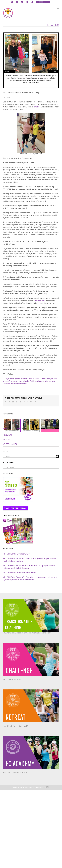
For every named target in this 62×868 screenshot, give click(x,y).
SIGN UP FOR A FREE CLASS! (16, 508)
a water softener (39, 301)
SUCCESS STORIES (10, 444)
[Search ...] (29, 456)
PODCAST (7, 440)
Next (56, 25)
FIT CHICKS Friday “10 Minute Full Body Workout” (21, 573)
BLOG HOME (8, 435)
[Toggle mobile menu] (58, 9)
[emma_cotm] (31, 60)
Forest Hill (37, 107)
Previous (50, 25)
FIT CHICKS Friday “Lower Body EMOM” (17, 554)
